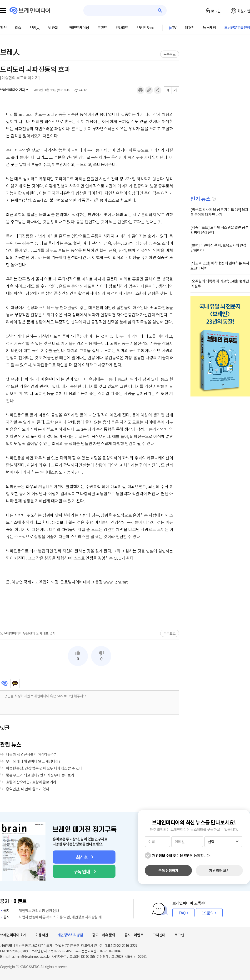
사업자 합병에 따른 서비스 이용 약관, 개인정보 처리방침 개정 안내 (54, 917)
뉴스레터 (209, 28)
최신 (3, 28)
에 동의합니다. (181, 855)
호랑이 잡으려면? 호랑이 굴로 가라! (32, 782)
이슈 (18, 28)
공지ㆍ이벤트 (134, 935)
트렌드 (102, 28)
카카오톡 (15, 683)
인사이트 (122, 28)
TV (174, 28)
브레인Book (146, 28)
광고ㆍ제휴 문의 (104, 935)
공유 (158, 90)
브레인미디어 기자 (12, 90)
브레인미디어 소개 (13, 935)
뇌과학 (53, 28)
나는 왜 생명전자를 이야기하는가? (31, 754)
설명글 (214, 199)
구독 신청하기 (168, 870)
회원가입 (244, 11)
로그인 (216, 11)
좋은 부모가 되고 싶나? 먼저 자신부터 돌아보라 (40, 775)
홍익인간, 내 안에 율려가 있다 (28, 789)
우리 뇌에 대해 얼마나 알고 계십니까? (33, 761)
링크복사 (149, 90)
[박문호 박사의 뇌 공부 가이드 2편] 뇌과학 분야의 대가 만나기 (219, 212)
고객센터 (159, 935)
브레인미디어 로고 (30, 11)
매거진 (190, 28)
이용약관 (42, 935)
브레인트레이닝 (78, 28)
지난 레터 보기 (219, 870)
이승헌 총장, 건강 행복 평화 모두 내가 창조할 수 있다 (44, 768)
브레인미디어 (5, 683)
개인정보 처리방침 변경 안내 (30, 910)
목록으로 (170, 54)
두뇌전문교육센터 (237, 28)
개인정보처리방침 (70, 935)
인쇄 (140, 90)
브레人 (35, 28)
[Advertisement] (90, 606)
